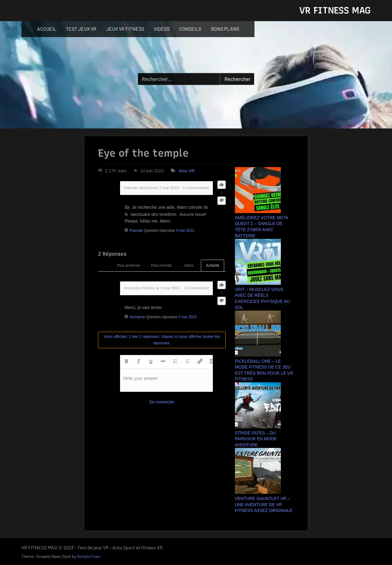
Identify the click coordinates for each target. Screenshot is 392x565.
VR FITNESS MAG (335, 10)
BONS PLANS (225, 29)
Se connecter (162, 402)
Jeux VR (186, 171)
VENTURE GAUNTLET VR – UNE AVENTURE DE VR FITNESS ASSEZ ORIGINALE (264, 504)
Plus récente (162, 265)
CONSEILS (190, 29)
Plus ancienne (128, 265)
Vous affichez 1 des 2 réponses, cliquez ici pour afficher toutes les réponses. (162, 340)
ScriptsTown (89, 556)
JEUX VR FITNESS (125, 29)
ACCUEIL (47, 29)
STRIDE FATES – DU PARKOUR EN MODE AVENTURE (256, 439)
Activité (212, 265)
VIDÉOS (162, 29)
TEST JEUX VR (81, 29)
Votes (189, 265)
